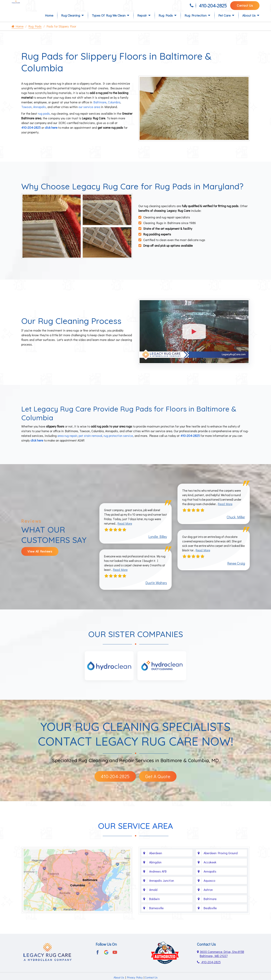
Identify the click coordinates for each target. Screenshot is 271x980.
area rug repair (67, 439)
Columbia (114, 108)
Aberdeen (156, 858)
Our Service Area (135, 831)
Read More (134, 527)
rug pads (44, 119)
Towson (26, 113)
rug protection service (118, 439)
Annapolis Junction (162, 886)
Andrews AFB (158, 877)
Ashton (208, 895)
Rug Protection (196, 22)
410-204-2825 (213, 7)
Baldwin (154, 904)
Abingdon (155, 867)
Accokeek (210, 867)
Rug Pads (166, 22)
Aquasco (209, 886)
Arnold (153, 895)
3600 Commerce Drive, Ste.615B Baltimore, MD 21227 (222, 959)
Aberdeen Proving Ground (221, 858)
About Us (249, 22)
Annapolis (40, 113)
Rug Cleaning (71, 22)
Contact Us (245, 7)
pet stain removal (90, 439)
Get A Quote (158, 782)
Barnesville (156, 913)
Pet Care (224, 22)
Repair (142, 22)
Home (49, 22)
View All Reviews (40, 556)
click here (51, 133)
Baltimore (100, 108)
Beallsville (210, 913)
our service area (89, 113)
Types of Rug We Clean (109, 22)
